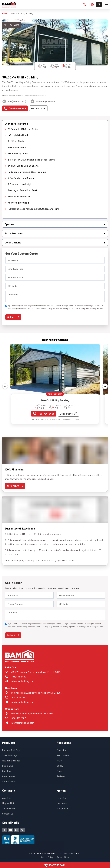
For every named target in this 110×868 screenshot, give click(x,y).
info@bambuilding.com (23, 681)
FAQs (59, 760)
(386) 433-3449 (19, 676)
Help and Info (9, 803)
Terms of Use (63, 857)
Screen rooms (9, 781)
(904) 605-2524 (19, 697)
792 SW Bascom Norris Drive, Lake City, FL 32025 (36, 672)
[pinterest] (22, 830)
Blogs (59, 771)
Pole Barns (8, 766)
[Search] (99, 4)
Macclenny (62, 803)
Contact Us (8, 814)
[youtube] (10, 830)
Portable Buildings (11, 750)
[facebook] (4, 830)
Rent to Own (63, 755)
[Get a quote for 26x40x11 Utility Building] (69, 414)
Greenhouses (9, 776)
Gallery (60, 766)
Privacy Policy (47, 857)
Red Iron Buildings (11, 760)
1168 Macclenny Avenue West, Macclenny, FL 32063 (36, 693)
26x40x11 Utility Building (55, 400)
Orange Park (63, 808)
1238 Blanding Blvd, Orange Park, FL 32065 (32, 713)
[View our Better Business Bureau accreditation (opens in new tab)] (18, 837)
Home (5, 13)
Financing (61, 750)
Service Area (9, 808)
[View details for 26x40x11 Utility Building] (55, 370)
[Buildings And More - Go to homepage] (9, 4)
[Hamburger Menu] (107, 5)
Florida (61, 790)
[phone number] (85, 4)
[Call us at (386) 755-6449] (15, 109)
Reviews (61, 776)
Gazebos (7, 771)
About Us (7, 798)
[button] (55, 124)
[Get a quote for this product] (38, 108)
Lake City (61, 798)
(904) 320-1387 (18, 718)
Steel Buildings (10, 755)
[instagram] (16, 830)
